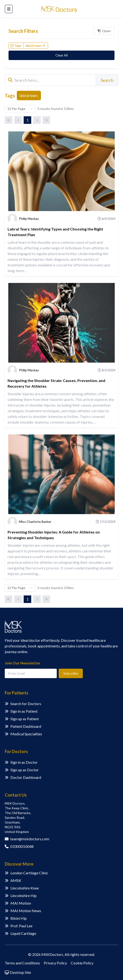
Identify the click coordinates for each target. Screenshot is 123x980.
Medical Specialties (26, 734)
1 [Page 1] (28, 120)
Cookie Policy (82, 963)
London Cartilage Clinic (29, 873)
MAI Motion (21, 903)
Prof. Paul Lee (21, 926)
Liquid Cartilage (23, 933)
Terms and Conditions (22, 963)
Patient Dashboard (26, 726)
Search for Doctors (26, 704)
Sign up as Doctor (25, 770)
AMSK (16, 880)
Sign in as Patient (24, 711)
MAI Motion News (26, 911)
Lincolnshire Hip (24, 895)
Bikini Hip (19, 918)
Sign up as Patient (25, 719)
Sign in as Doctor (24, 762)
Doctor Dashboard (26, 777)
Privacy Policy (55, 963)
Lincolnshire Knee (25, 888)
